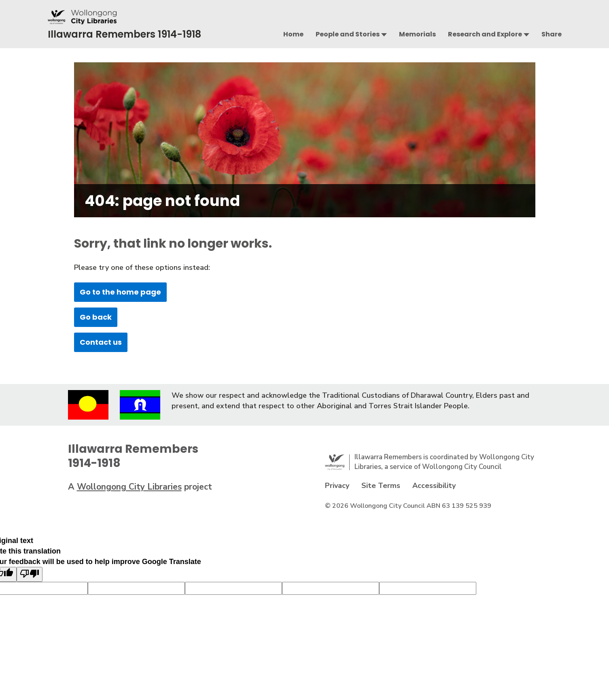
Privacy (337, 486)
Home (293, 34)
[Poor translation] (30, 574)
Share (552, 34)
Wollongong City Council (462, 467)
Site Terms (381, 486)
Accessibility (434, 486)
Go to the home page (120, 292)
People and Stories (348, 34)
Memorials (417, 34)
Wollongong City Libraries (129, 487)
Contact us (101, 342)
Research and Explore (485, 34)
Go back (96, 317)
